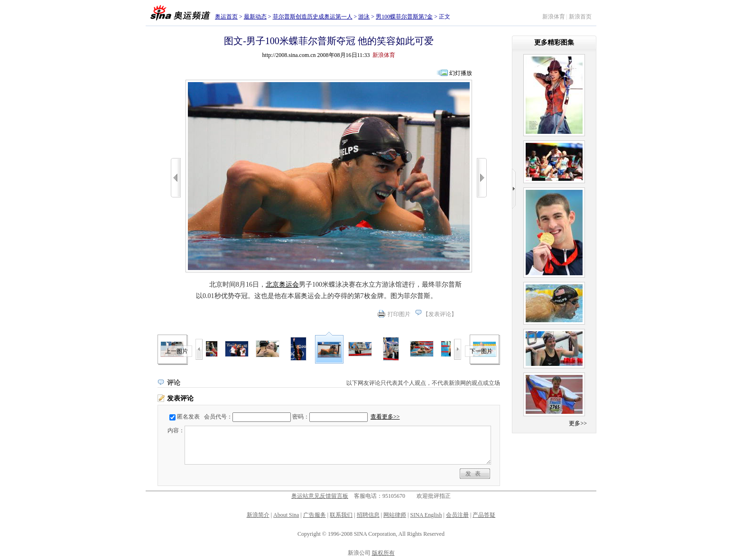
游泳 (364, 17)
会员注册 (457, 515)
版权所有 (383, 553)
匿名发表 (188, 417)
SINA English (426, 515)
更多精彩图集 (554, 42)
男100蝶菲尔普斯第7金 (404, 17)
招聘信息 (368, 515)
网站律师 (395, 515)
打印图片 (399, 314)
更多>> (578, 423)
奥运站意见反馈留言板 (320, 496)
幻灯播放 (461, 73)
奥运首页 (226, 17)
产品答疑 (484, 515)
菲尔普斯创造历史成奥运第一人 (313, 17)
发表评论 (440, 314)
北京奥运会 (282, 285)
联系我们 (341, 515)
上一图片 (176, 351)
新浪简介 (258, 515)
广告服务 (315, 515)
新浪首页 (580, 17)
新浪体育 (554, 17)
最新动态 (255, 17)
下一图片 (481, 351)
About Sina (286, 515)
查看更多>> (385, 417)
